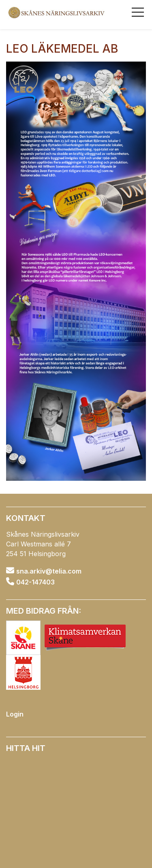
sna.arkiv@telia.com (49, 571)
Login (15, 714)
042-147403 (35, 582)
